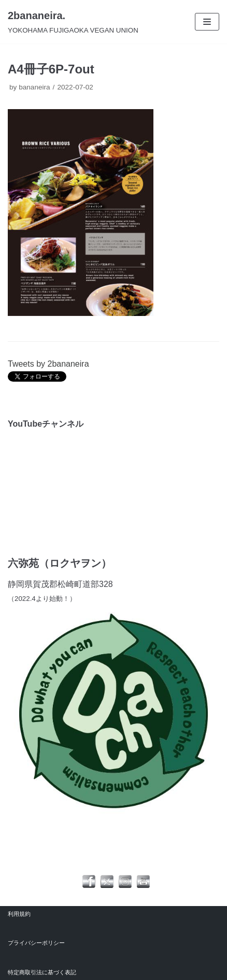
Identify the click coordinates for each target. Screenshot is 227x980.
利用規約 (19, 914)
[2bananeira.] (73, 22)
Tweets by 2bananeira (48, 364)
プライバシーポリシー (36, 943)
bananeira (34, 87)
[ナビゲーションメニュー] (207, 22)
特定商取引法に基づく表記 (42, 972)
